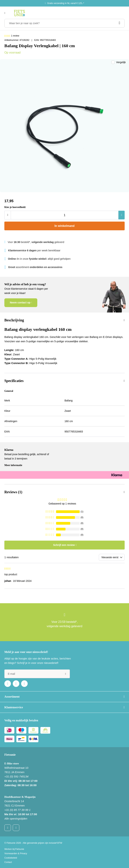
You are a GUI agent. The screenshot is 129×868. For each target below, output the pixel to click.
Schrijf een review (64, 545)
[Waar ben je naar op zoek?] (64, 23)
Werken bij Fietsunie (14, 849)
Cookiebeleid (11, 858)
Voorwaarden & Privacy (16, 853)
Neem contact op (20, 303)
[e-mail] (37, 674)
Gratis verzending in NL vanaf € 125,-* (66, 3)
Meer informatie (13, 465)
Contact (8, 862)
